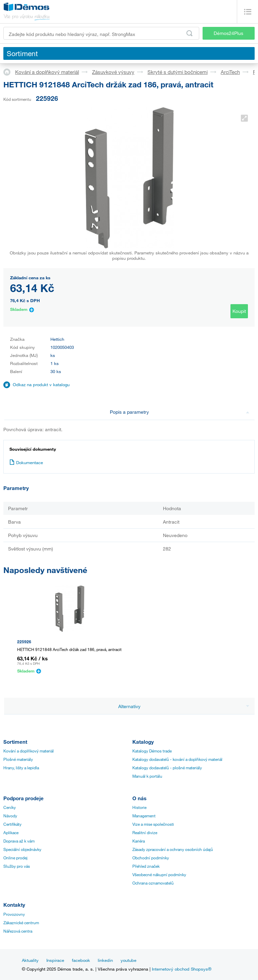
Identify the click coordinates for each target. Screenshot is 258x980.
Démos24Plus (228, 33)
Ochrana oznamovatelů (153, 883)
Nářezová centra (18, 931)
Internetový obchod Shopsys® (182, 969)
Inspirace (55, 960)
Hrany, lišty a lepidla (21, 768)
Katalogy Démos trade (152, 751)
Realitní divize (145, 832)
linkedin (105, 960)
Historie (139, 807)
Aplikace (11, 832)
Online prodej (15, 858)
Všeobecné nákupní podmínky (159, 874)
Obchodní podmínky (151, 858)
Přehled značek (146, 866)
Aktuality (30, 960)
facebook (81, 960)
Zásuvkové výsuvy (113, 72)
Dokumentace (26, 462)
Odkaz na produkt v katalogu (41, 384)
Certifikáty (12, 824)
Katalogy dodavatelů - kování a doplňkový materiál (177, 759)
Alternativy (184, 706)
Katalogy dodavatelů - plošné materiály (167, 768)
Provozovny (14, 914)
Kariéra (139, 841)
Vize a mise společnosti (153, 824)
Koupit (239, 311)
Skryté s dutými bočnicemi (178, 72)
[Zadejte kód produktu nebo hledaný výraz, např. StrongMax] (101, 33)
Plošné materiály (18, 759)
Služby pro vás (17, 866)
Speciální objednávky (22, 849)
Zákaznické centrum (21, 923)
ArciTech (230, 72)
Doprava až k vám (19, 841)
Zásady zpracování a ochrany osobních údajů (173, 849)
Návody (10, 816)
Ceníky (10, 807)
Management (144, 816)
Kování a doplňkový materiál (47, 72)
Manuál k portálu (147, 776)
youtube (128, 960)
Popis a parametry (180, 412)
